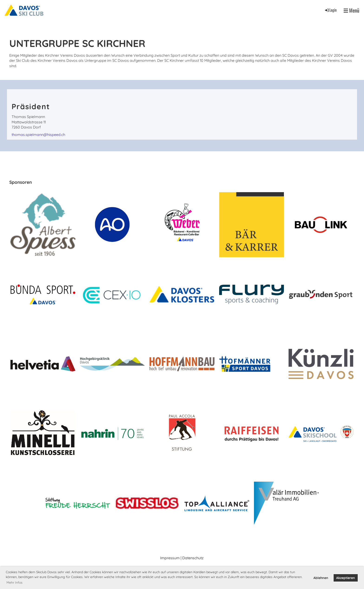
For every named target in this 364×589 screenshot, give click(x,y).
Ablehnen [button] (321, 578)
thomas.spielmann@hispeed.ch (38, 135)
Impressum (170, 558)
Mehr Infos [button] (15, 582)
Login (330, 10)
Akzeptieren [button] (346, 578)
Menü (351, 10)
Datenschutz (193, 558)
